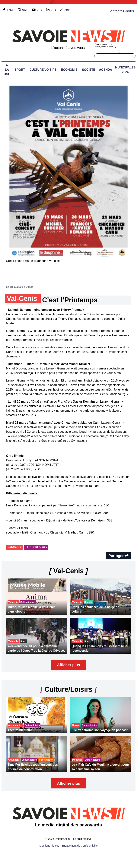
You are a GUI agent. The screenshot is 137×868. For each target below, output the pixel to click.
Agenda (105, 70)
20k (39, 10)
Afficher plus (68, 665)
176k (10, 10)
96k (25, 10)
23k (53, 10)
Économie (69, 70)
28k (67, 10)
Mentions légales (49, 846)
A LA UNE (7, 70)
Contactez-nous (121, 11)
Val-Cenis (14, 547)
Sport (20, 70)
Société (89, 70)
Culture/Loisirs (43, 70)
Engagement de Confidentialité (80, 846)
